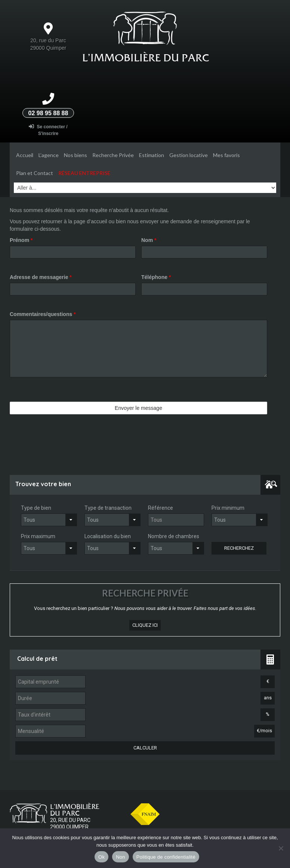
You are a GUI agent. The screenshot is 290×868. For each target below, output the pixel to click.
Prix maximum (38, 536)
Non (121, 857)
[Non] (281, 848)
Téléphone (156, 277)
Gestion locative (189, 155)
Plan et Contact (35, 173)
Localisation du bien (108, 536)
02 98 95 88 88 (48, 113)
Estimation (152, 155)
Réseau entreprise (84, 173)
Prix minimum (228, 508)
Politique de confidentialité (166, 857)
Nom (149, 240)
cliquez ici (145, 625)
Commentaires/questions (43, 314)
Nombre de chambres (174, 536)
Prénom (21, 240)
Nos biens (75, 155)
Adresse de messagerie (41, 277)
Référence (161, 508)
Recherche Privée (113, 155)
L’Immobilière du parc (146, 58)
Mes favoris (226, 155)
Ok (101, 857)
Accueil (25, 155)
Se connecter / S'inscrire (48, 130)
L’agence (49, 155)
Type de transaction (108, 508)
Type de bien (36, 508)
